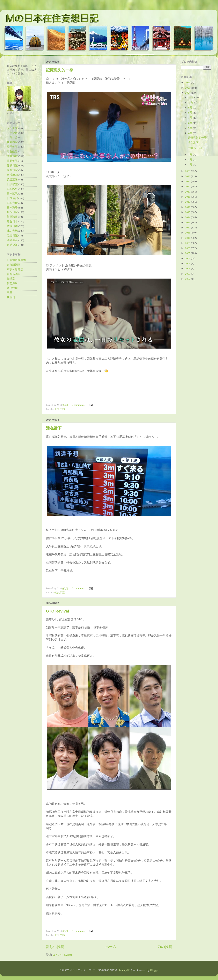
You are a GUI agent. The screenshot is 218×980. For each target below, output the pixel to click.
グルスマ (12, 128)
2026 (188, 82)
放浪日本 (12, 226)
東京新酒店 (14, 265)
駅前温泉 (12, 283)
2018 (188, 197)
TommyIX (124, 970)
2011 (188, 233)
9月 (191, 108)
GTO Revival (58, 611)
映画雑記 (12, 142)
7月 (191, 118)
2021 (188, 181)
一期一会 (12, 137)
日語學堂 (12, 184)
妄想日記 (12, 236)
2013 (188, 222)
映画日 (11, 297)
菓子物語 (12, 147)
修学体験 (12, 156)
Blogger (154, 970)
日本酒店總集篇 (16, 260)
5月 (191, 128)
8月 (191, 113)
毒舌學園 (12, 175)
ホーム (111, 947)
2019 (188, 192)
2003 (188, 274)
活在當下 (54, 428)
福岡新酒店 (14, 274)
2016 (188, 207)
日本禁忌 (12, 194)
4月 (191, 133)
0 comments (78, 588)
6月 (191, 123)
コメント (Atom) (62, 955)
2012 (188, 228)
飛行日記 (12, 212)
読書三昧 (12, 180)
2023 (188, 171)
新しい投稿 (55, 947)
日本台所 (12, 203)
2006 (188, 258)
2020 (188, 186)
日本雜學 (12, 208)
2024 (188, 93)
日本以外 (12, 189)
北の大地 (12, 231)
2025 (188, 88)
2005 (188, 263)
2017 (188, 202)
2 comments (78, 405)
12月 (191, 97)
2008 (188, 248)
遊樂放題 (12, 245)
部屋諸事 (12, 217)
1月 (191, 165)
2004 (188, 269)
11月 (191, 102)
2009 (188, 243)
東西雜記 (12, 170)
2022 (188, 176)
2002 (188, 279)
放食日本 (12, 221)
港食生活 (12, 151)
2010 (188, 238)
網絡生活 (12, 240)
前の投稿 (165, 947)
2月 (191, 159)
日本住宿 (12, 198)
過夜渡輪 (12, 288)
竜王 (10, 293)
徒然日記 (60, 593)
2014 (188, 217)
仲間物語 (12, 161)
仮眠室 (11, 279)
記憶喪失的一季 (60, 70)
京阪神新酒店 (15, 269)
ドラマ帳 (60, 409)
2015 (188, 212)
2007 (188, 253)
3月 (191, 154)
